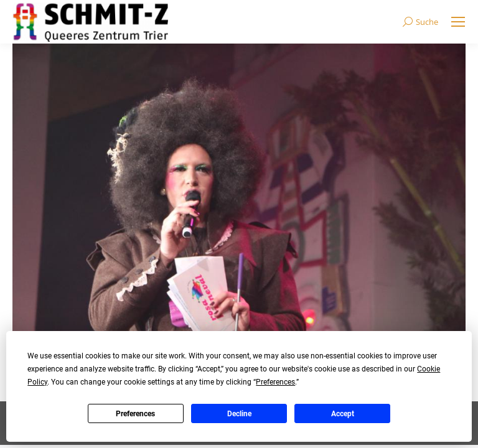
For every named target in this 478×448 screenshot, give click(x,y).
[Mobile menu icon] (458, 22)
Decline (239, 414)
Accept (343, 414)
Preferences (135, 414)
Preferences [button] (275, 382)
